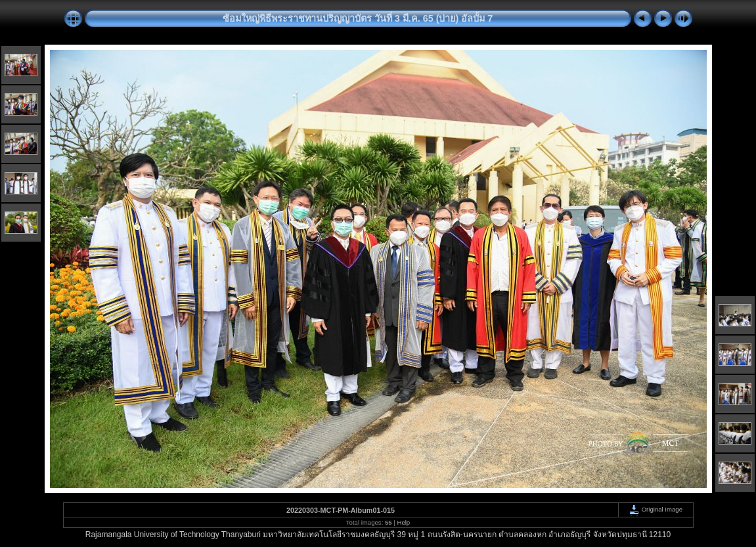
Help (403, 522)
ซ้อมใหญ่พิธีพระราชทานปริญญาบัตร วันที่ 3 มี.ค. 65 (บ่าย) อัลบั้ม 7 (358, 18)
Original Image (656, 509)
